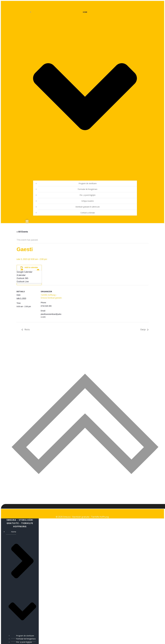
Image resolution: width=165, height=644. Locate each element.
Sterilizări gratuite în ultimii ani (88, 203)
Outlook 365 (23, 274)
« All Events (22, 228)
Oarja (143, 326)
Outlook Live (23, 278)
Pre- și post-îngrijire (88, 191)
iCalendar (21, 271)
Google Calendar (25, 268)
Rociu (27, 326)
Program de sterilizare (88, 179)
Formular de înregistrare (88, 185)
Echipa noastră (88, 197)
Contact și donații (88, 209)
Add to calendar (31, 264)
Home (22, 579)
